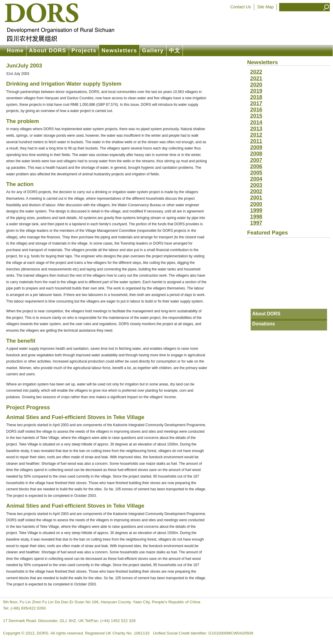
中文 (175, 50)
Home (15, 50)
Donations (264, 324)
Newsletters (119, 50)
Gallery (153, 50)
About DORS (48, 50)
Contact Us (241, 7)
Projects (84, 50)
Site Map (265, 7)
